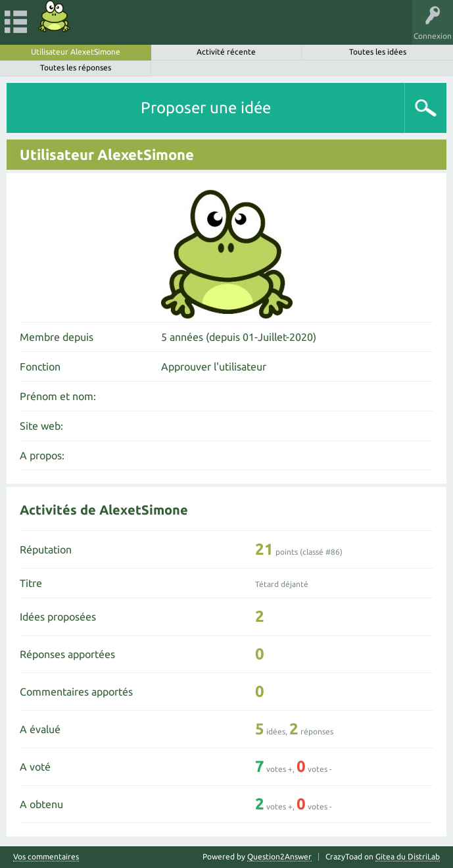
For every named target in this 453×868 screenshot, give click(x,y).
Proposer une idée (206, 108)
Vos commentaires (46, 857)
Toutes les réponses (76, 67)
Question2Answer (279, 856)
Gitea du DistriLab (408, 856)
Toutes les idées (378, 52)
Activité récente (226, 52)
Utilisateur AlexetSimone (76, 52)
